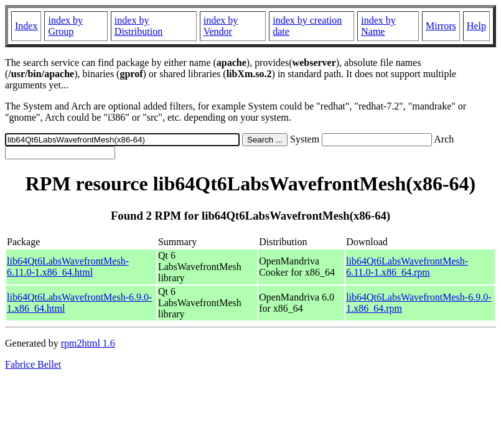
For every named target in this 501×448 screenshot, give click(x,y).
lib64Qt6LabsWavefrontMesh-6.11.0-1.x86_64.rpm (407, 267)
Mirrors (441, 26)
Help (476, 26)
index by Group (65, 26)
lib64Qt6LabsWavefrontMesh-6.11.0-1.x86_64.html (68, 267)
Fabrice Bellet (33, 364)
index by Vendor (221, 26)
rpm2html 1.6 (88, 343)
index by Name (378, 26)
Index (26, 26)
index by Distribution (138, 26)
